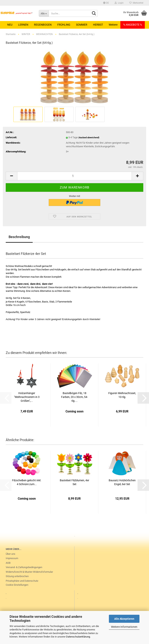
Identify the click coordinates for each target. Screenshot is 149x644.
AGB (8, 563)
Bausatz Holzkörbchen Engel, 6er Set (122, 482)
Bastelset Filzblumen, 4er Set (74, 482)
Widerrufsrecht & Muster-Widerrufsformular (29, 572)
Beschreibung (19, 237)
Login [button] (119, 3)
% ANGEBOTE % (133, 25)
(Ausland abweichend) (89, 138)
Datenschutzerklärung (78, 637)
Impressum (12, 558)
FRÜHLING (64, 25)
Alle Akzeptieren (124, 619)
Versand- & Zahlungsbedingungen (24, 567)
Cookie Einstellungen (17, 585)
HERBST (98, 25)
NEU (10, 25)
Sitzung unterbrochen (17, 576)
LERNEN (23, 25)
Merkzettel (136, 3)
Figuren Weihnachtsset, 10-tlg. (122, 395)
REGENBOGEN (43, 25)
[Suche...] (44, 13)
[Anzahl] (74, 176)
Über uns (11, 554)
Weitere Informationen (124, 627)
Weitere (113, 25)
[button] (106, 3)
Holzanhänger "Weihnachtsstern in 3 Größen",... (27, 397)
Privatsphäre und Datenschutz (22, 581)
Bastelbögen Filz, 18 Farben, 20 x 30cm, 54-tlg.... (74, 397)
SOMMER (82, 25)
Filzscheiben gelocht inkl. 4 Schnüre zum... (27, 482)
